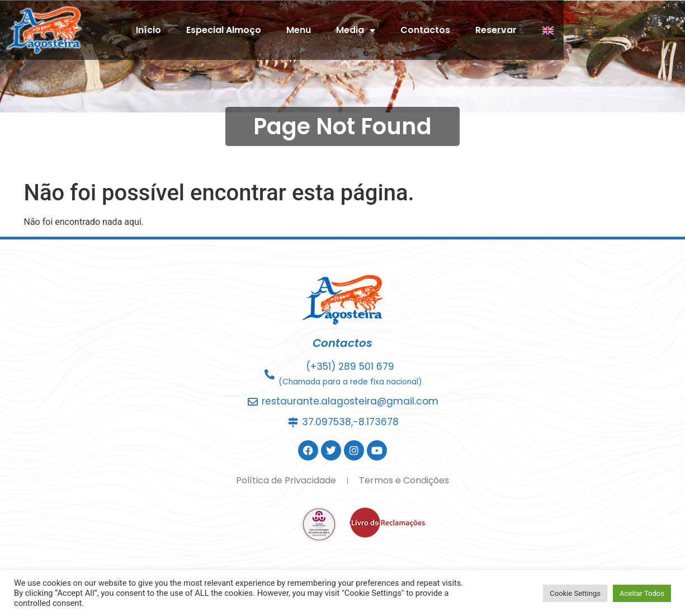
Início (242, 32)
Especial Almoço (317, 32)
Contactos (519, 32)
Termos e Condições (404, 480)
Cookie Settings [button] (575, 593)
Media (449, 32)
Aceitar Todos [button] (642, 593)
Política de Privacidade (286, 480)
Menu (392, 32)
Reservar (589, 32)
